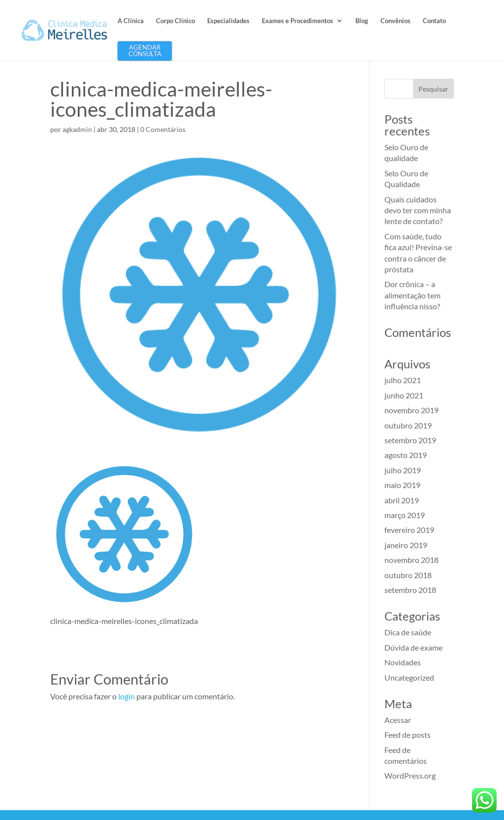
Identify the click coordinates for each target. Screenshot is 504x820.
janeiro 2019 (406, 545)
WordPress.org (410, 775)
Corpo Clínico (175, 21)
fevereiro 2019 (409, 530)
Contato (434, 21)
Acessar (398, 720)
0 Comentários (163, 129)
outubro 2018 (408, 575)
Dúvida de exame (413, 647)
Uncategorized (409, 677)
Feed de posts (408, 735)
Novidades (403, 662)
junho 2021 (404, 395)
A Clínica (131, 21)
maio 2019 (402, 485)
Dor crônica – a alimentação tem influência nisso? (412, 295)
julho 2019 (403, 470)
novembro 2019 (411, 410)
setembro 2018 (410, 590)
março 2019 (405, 515)
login (126, 696)
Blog (362, 21)
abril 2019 (402, 500)
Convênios (395, 21)
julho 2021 (403, 380)
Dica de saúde (408, 632)
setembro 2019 (410, 440)
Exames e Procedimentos (298, 21)
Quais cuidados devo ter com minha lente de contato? (418, 210)
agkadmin (77, 129)
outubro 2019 (408, 425)
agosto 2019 (406, 455)
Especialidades (228, 21)
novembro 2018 (411, 560)
